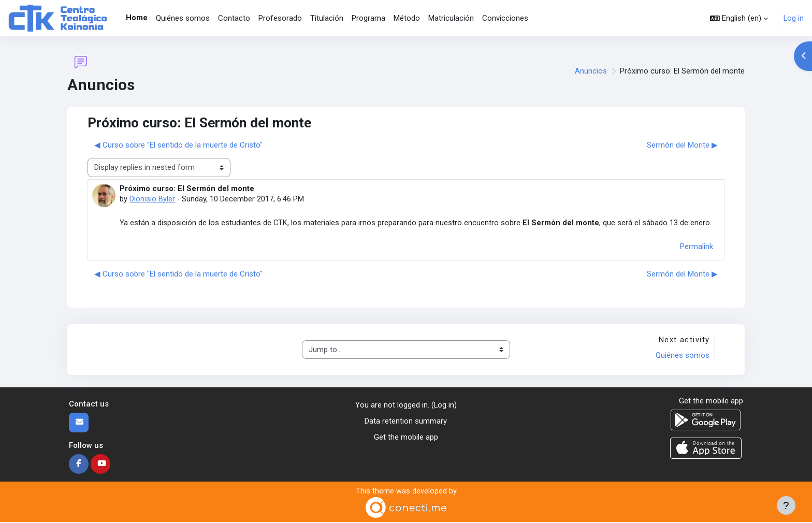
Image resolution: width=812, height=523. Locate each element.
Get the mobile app (406, 438)
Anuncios (591, 71)
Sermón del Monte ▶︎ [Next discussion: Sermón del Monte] (682, 145)
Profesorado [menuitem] (280, 18)
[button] (738, 18)
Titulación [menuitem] (327, 18)
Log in (793, 18)
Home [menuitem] (137, 18)
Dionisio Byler (152, 199)
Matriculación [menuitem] (451, 18)
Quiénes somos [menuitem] (183, 18)
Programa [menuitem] (368, 18)
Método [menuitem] (407, 18)
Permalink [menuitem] (697, 246)
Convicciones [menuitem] (505, 18)
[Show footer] (786, 505)
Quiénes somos (682, 356)
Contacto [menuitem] (234, 18)
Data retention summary (406, 422)
